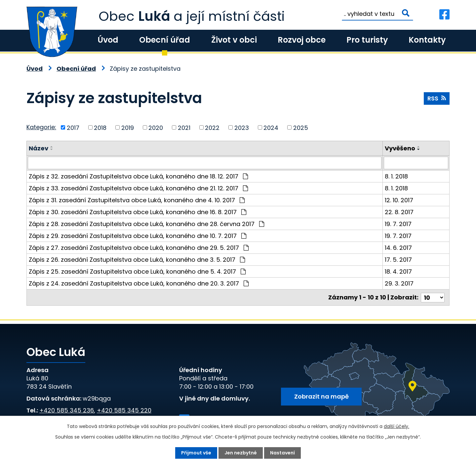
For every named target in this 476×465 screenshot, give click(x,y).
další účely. (397, 426)
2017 (73, 127)
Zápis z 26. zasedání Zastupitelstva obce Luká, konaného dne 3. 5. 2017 (137, 260)
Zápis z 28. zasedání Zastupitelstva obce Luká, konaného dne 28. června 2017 (146, 224)
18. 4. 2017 (398, 271)
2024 (271, 127)
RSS (437, 98)
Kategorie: (41, 127)
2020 (156, 127)
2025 (301, 127)
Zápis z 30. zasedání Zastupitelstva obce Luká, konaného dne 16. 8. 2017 (138, 212)
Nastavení (282, 453)
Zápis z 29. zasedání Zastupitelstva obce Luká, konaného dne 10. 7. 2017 (138, 236)
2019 (128, 127)
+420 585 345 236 (67, 410)
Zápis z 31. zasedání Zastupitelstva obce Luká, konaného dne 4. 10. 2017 (137, 200)
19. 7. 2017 (398, 224)
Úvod (108, 40)
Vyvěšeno (400, 148)
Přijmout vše (196, 453)
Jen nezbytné (241, 453)
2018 (100, 127)
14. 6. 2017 (398, 248)
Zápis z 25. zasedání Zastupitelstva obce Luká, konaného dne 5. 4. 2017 (137, 271)
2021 (184, 127)
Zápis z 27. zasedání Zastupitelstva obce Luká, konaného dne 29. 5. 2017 (139, 248)
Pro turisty (367, 40)
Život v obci (234, 40)
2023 (242, 127)
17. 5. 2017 (398, 260)
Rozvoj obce (302, 40)
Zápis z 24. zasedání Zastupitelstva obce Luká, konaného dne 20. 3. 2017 (139, 283)
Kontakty (427, 40)
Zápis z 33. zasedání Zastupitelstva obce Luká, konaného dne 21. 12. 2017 (138, 188)
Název (39, 148)
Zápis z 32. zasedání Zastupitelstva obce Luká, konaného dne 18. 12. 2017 (138, 176)
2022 (212, 127)
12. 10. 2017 (399, 200)
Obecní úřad (165, 40)
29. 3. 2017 (399, 283)
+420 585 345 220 (124, 410)
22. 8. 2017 (399, 212)
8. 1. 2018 (396, 176)
